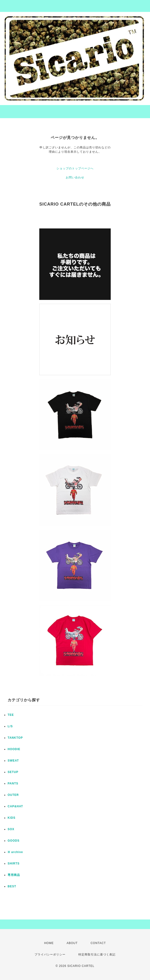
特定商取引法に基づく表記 (97, 955)
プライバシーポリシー (50, 955)
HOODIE (14, 749)
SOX (11, 829)
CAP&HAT (15, 806)
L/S (10, 726)
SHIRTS (14, 864)
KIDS (12, 818)
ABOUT (72, 943)
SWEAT (13, 761)
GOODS (14, 841)
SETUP (13, 772)
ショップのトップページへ (75, 168)
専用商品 (14, 875)
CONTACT (98, 943)
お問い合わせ (75, 177)
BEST (12, 886)
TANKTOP (15, 738)
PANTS (13, 783)
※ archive (15, 852)
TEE (11, 715)
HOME (49, 943)
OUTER (13, 795)
